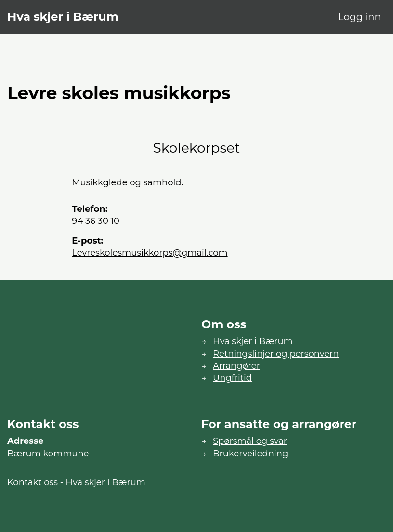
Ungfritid (232, 378)
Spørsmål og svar (250, 441)
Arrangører (236, 366)
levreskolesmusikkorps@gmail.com (150, 253)
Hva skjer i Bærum (63, 17)
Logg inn (360, 17)
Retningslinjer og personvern (276, 354)
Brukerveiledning (250, 454)
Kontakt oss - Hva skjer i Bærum (76, 482)
